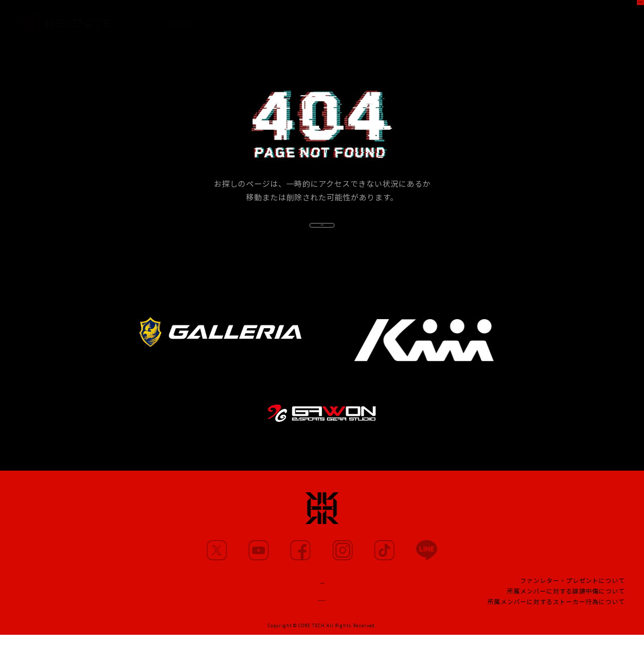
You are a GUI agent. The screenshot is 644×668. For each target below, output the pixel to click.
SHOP (617, 18)
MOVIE (285, 21)
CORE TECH (312, 658)
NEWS (180, 19)
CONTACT (322, 630)
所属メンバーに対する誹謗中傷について (566, 622)
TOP (322, 239)
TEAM (322, 610)
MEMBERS (231, 20)
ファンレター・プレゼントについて (573, 611)
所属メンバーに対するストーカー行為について (556, 633)
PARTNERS (340, 23)
